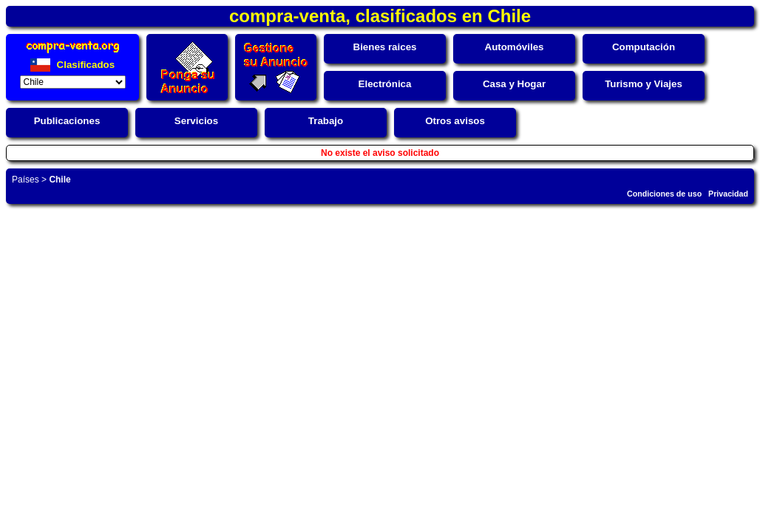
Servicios (196, 121)
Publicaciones (67, 121)
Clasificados (72, 65)
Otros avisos (455, 121)
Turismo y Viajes (644, 84)
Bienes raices (385, 47)
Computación (644, 47)
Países (26, 180)
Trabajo (326, 121)
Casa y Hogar (514, 84)
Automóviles (515, 47)
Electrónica (385, 84)
